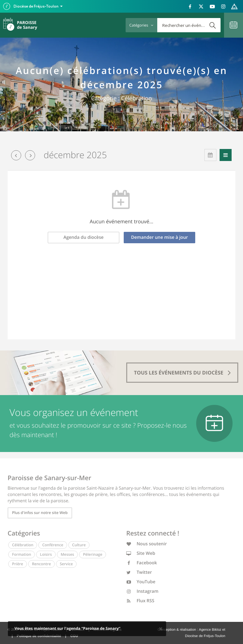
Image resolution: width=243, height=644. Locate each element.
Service (66, 564)
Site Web (141, 553)
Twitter (139, 572)
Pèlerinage (93, 554)
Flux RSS (140, 601)
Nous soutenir (146, 544)
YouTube (141, 582)
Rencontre (41, 564)
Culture (79, 545)
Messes (67, 554)
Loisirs (46, 554)
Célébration (23, 545)
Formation (22, 554)
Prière (18, 564)
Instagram (142, 591)
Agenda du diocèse (84, 237)
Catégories (141, 25)
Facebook (142, 563)
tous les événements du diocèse (182, 373)
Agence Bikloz (210, 630)
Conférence (53, 545)
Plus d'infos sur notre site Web (40, 513)
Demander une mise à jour (159, 237)
